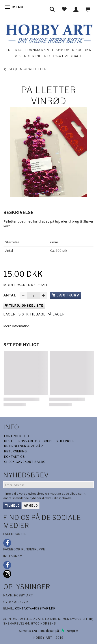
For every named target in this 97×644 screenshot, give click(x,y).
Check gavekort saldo (25, 462)
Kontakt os (15, 457)
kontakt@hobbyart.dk (35, 608)
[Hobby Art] (48, 33)
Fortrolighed (17, 436)
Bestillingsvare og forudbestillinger (39, 441)
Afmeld (31, 506)
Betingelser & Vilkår (24, 446)
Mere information (16, 326)
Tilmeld (12, 506)
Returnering (16, 451)
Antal (10, 295)
